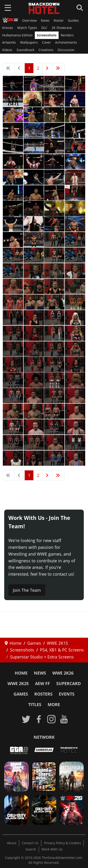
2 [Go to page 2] (38, 68)
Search (31, 849)
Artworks (9, 42)
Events (67, 694)
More (54, 704)
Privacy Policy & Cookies (63, 843)
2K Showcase (62, 28)
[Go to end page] (59, 68)
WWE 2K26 (63, 673)
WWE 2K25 (18, 683)
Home (21, 673)
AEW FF (42, 683)
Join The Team (27, 590)
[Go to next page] (48, 68)
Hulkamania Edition (17, 35)
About (12, 843)
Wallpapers (29, 42)
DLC (44, 28)
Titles (35, 704)
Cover (46, 42)
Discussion (66, 50)
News (45, 21)
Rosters (43, 694)
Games (21, 694)
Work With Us (52, 849)
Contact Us (30, 843)
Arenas (8, 28)
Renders (67, 35)
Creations (46, 50)
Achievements (66, 42)
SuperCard (69, 683)
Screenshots (47, 35)
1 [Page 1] (29, 68)
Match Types (27, 28)
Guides (73, 21)
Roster (59, 21)
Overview (29, 21)
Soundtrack (25, 50)
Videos (7, 50)
